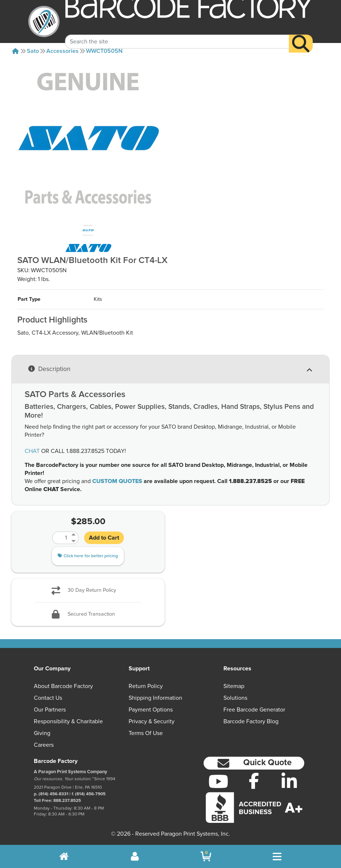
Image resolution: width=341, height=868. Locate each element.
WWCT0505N (104, 51)
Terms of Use (146, 733)
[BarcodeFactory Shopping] (206, 856)
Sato (33, 51)
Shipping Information (155, 698)
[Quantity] (61, 538)
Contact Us (48, 698)
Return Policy (146, 686)
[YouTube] (218, 781)
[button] (254, 763)
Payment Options (151, 710)
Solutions (235, 698)
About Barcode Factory (63, 686)
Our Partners (50, 710)
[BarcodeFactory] (44, 21)
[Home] (15, 51)
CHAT (32, 451)
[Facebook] (254, 781)
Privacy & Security (152, 721)
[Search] (301, 36)
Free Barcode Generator (254, 710)
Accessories (62, 51)
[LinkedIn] (289, 781)
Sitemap (234, 686)
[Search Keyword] (177, 34)
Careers (44, 745)
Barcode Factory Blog (251, 721)
